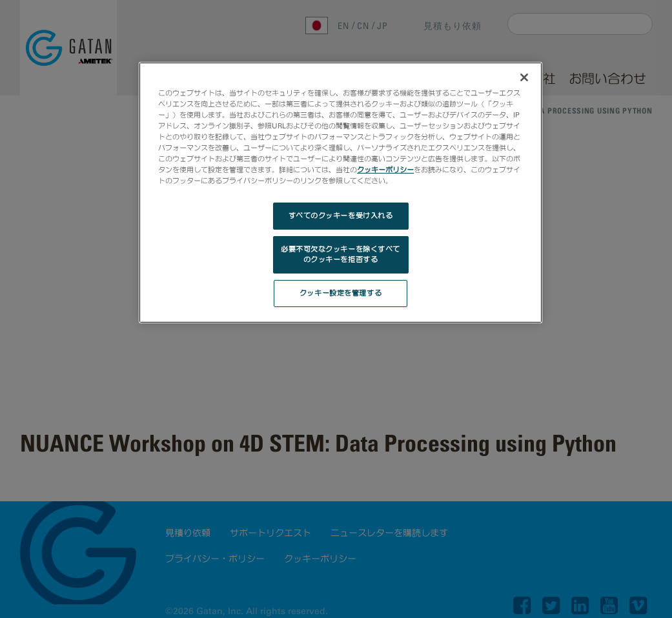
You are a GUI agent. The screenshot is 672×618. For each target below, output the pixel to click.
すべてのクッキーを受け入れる (341, 215)
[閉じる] (524, 77)
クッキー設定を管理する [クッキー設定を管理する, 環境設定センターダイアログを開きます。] (341, 293)
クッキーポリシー (385, 170)
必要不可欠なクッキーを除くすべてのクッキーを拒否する (341, 254)
